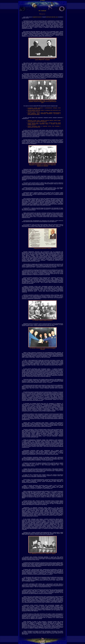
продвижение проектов (37, 17)
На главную (42, 0)
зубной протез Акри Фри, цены (52, 17)
